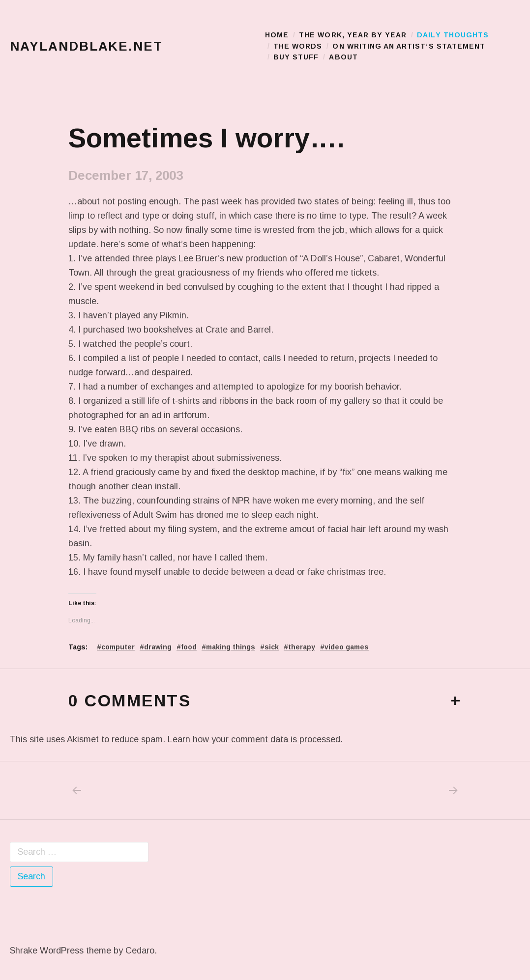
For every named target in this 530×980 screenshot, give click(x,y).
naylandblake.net (86, 46)
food (189, 647)
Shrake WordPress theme (60, 951)
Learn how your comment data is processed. (255, 739)
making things (231, 647)
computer (118, 647)
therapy (302, 647)
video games (347, 647)
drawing (158, 647)
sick (272, 647)
